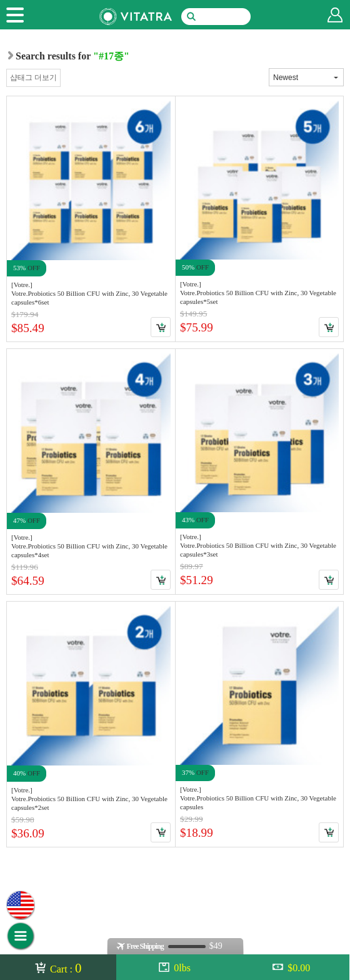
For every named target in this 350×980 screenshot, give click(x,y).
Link (91, 219)
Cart (161, 327)
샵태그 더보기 (33, 78)
